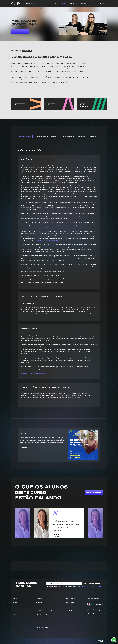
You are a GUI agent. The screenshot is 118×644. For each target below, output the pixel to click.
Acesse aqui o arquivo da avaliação (48, 240)
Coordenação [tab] (81, 137)
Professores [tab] (93, 137)
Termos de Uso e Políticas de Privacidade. (91, 586)
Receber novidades (92, 583)
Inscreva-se (20, 31)
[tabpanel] (59, 279)
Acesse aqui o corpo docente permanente (35, 401)
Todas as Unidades (29, 3)
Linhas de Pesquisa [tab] (68, 137)
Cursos (18, 8)
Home (13, 8)
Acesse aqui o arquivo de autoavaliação (34, 373)
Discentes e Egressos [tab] (41, 137)
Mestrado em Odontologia (35, 8)
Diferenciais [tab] (55, 137)
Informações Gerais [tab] (25, 137)
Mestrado (24, 8)
